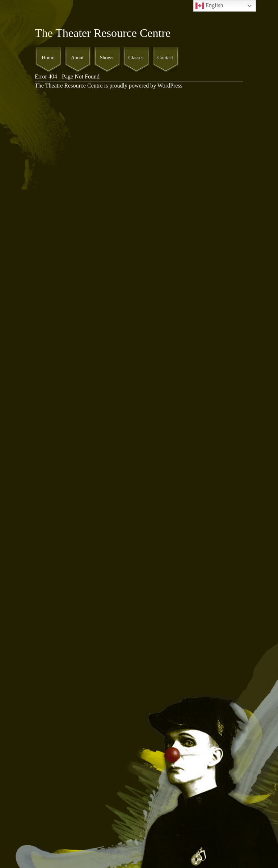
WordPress (170, 86)
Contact (165, 58)
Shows (107, 58)
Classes (136, 58)
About (77, 58)
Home (48, 58)
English (209, 6)
